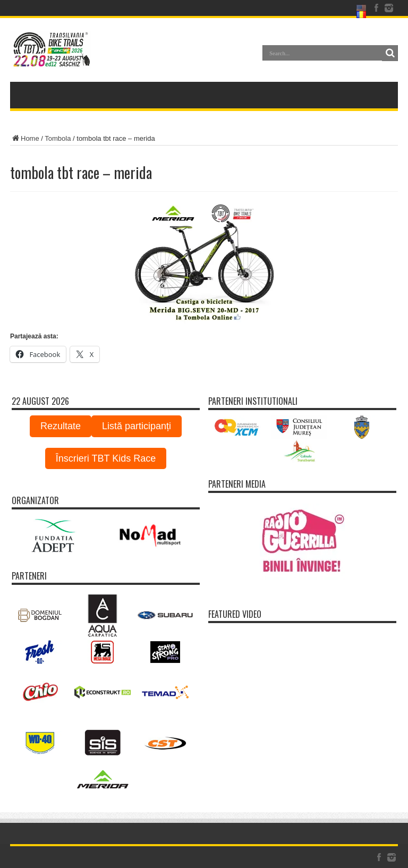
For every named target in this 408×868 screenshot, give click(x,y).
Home (25, 138)
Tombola (58, 138)
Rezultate (61, 426)
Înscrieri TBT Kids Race (106, 458)
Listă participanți (137, 426)
